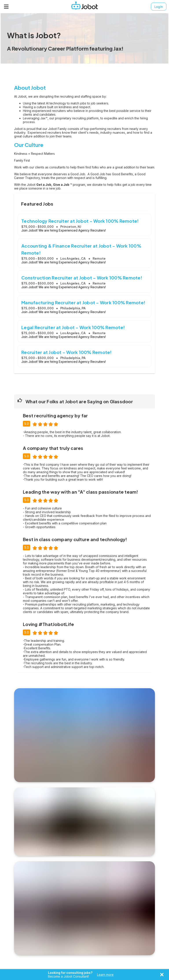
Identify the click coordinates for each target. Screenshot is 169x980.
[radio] (34, 423)
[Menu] (6, 7)
